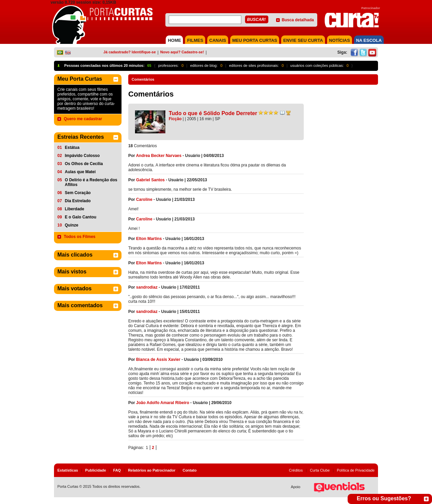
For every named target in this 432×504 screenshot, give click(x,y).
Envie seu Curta (303, 40)
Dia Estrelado (78, 201)
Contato (190, 470)
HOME (174, 40)
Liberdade (74, 209)
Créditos (296, 470)
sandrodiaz (147, 287)
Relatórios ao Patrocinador (152, 470)
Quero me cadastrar (83, 119)
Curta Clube (320, 470)
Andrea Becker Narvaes (159, 156)
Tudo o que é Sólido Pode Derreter (213, 113)
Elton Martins (149, 239)
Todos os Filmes (80, 237)
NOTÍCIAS (340, 40)
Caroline (144, 200)
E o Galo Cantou (80, 217)
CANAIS (218, 40)
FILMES (195, 40)
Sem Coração (78, 193)
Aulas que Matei (80, 172)
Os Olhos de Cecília (84, 164)
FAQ (117, 470)
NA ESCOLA (369, 40)
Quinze (72, 225)
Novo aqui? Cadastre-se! (182, 52)
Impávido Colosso (82, 156)
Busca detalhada (298, 20)
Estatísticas (68, 470)
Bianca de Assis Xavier (158, 360)
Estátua (72, 148)
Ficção (175, 119)
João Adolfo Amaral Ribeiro (163, 403)
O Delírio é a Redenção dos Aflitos (91, 182)
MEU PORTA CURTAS (255, 40)
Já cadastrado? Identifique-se (129, 52)
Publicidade (96, 470)
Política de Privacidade (356, 470)
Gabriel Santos (150, 180)
